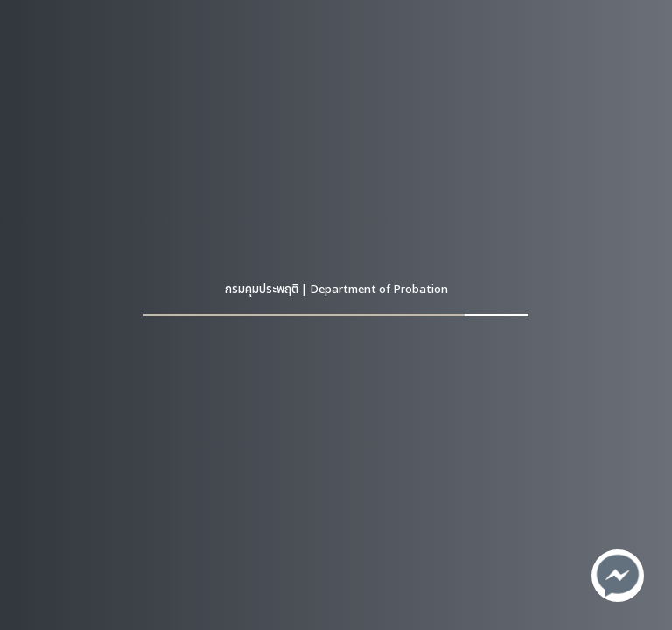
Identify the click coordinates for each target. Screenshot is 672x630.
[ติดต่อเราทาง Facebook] (618, 576)
